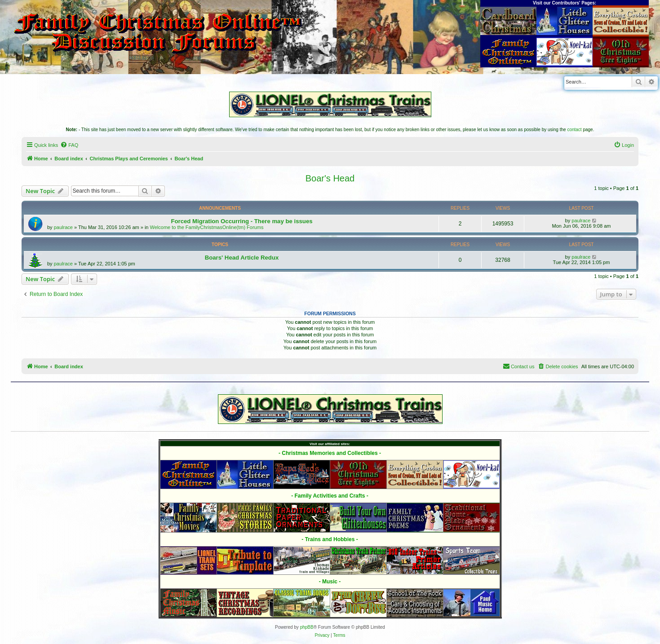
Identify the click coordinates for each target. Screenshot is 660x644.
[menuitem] (69, 145)
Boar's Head (330, 178)
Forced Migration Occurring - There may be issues (241, 221)
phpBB (307, 627)
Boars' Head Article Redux (242, 258)
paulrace (63, 227)
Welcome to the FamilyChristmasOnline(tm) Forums (207, 227)
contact (574, 130)
